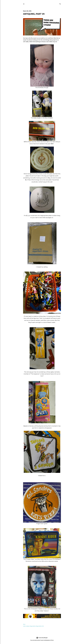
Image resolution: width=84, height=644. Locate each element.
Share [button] (24, 624)
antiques (28, 626)
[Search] (60, 4)
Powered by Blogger (42, 638)
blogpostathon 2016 (40, 626)
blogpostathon (33, 626)
